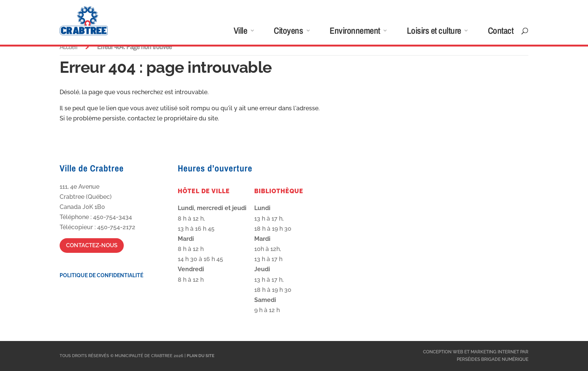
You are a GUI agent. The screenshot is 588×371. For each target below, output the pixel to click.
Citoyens (288, 32)
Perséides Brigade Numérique (493, 359)
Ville (241, 32)
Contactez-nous (92, 245)
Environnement (355, 32)
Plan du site (201, 356)
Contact (501, 32)
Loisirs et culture (434, 32)
